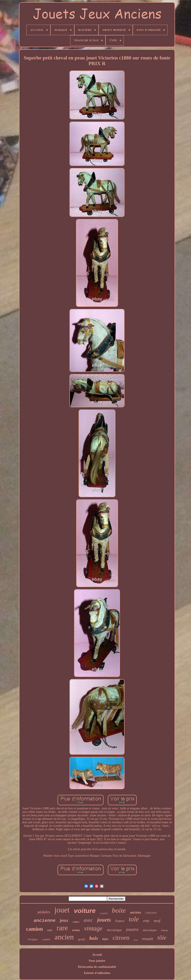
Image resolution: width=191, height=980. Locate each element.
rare (62, 928)
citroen (121, 938)
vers (50, 930)
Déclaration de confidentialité (97, 967)
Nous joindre (97, 961)
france (120, 921)
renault (148, 939)
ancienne (45, 921)
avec (88, 920)
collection (151, 913)
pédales (44, 912)
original (104, 913)
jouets (104, 920)
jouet (62, 910)
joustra (132, 929)
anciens (136, 912)
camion (34, 929)
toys (105, 939)
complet (46, 939)
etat (146, 921)
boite (119, 910)
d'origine (33, 939)
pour (136, 940)
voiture (85, 911)
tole (134, 919)
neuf (157, 921)
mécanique (150, 930)
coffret (76, 922)
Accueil (97, 955)
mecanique (114, 930)
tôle (162, 938)
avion (76, 930)
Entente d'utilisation (97, 973)
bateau (164, 930)
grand (82, 939)
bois (94, 938)
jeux (64, 920)
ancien (64, 937)
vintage (93, 928)
